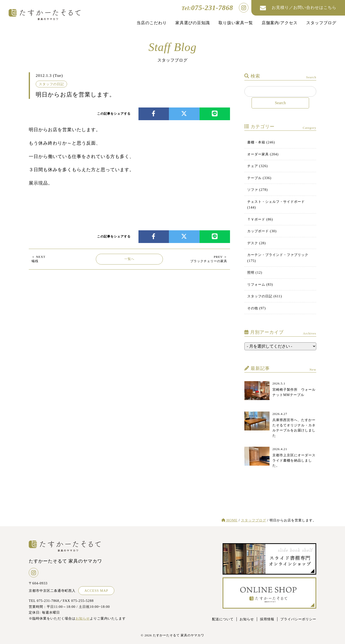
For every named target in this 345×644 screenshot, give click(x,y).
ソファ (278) (258, 190)
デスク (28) (257, 243)
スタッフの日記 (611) (265, 296)
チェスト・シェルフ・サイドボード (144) (276, 204)
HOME (230, 520)
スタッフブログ (321, 23)
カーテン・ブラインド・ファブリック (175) (278, 258)
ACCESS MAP (96, 591)
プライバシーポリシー (298, 619)
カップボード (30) (262, 231)
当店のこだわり (152, 23)
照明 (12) (255, 272)
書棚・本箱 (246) (261, 142)
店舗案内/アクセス (280, 23)
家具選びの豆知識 (193, 23)
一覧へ (129, 259)
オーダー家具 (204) (263, 154)
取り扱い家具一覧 (236, 23)
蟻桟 (38, 259)
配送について (223, 619)
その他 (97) (257, 308)
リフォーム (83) (260, 284)
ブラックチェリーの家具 (209, 259)
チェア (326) (258, 166)
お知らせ (83, 618)
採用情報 (267, 619)
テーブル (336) (259, 178)
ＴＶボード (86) (260, 219)
